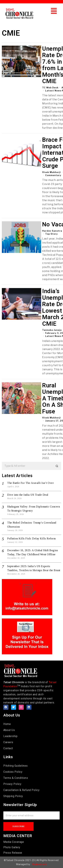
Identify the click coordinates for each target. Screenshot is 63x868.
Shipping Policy (13, 796)
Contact (8, 748)
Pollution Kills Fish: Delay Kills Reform (31, 538)
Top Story (51, 234)
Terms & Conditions (16, 778)
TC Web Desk (50, 88)
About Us (9, 730)
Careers (8, 742)
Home (7, 724)
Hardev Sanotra (52, 231)
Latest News (53, 91)
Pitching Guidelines (16, 766)
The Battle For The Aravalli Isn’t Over (30, 483)
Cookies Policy (13, 772)
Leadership (10, 736)
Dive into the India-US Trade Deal (28, 495)
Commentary (53, 175)
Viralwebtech (39, 864)
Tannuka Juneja (52, 330)
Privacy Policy (12, 784)
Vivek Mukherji (51, 172)
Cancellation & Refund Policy (21, 790)
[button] (54, 11)
